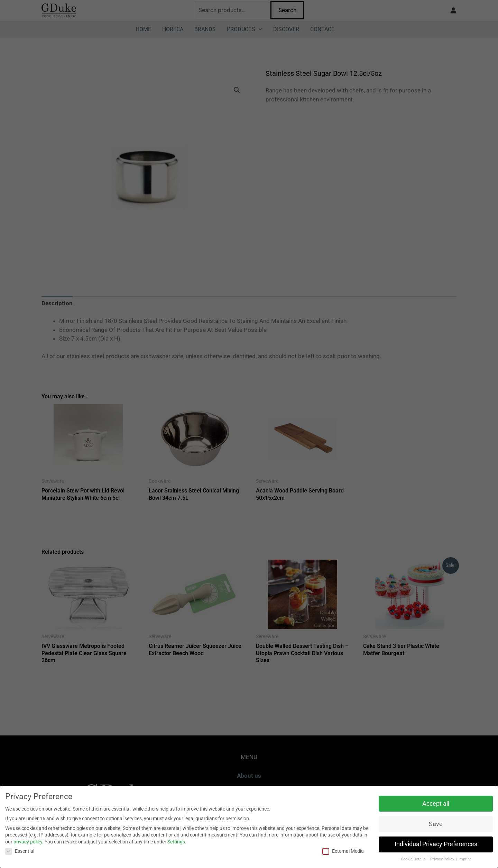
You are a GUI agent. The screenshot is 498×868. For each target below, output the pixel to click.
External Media (343, 851)
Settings (176, 842)
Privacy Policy (443, 859)
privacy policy (28, 842)
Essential (20, 851)
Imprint (465, 859)
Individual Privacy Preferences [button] (436, 844)
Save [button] (436, 824)
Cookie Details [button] (414, 859)
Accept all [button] (436, 804)
